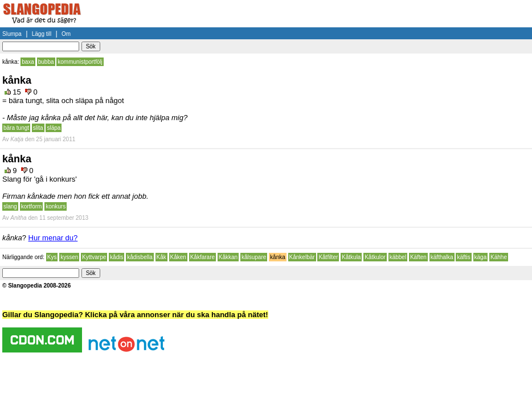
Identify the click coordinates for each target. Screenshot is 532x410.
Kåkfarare (202, 257)
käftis (463, 257)
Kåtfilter (328, 257)
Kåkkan (228, 257)
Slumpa (12, 34)
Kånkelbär (302, 257)
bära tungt (16, 128)
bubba (46, 62)
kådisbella (140, 257)
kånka (278, 257)
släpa (54, 128)
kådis (116, 257)
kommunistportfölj (80, 62)
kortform (32, 206)
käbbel (398, 257)
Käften (418, 257)
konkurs (56, 206)
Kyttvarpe (94, 257)
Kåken (178, 257)
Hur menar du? (53, 238)
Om (66, 34)
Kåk (161, 257)
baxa (28, 62)
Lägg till (42, 34)
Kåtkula (351, 257)
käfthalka (442, 257)
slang (10, 206)
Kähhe (499, 257)
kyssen (69, 257)
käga (481, 257)
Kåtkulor (375, 257)
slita (38, 128)
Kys (52, 257)
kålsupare (254, 257)
